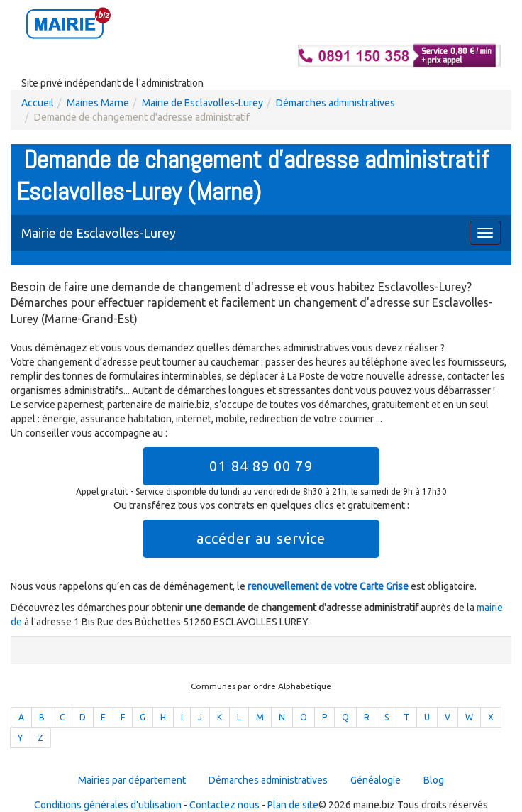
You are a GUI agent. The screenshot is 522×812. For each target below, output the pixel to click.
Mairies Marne (98, 103)
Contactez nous (224, 805)
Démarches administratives (335, 103)
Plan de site (293, 805)
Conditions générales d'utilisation (108, 805)
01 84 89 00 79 (261, 466)
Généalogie (376, 780)
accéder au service (261, 538)
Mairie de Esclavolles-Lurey (202, 103)
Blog (434, 780)
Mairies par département (132, 780)
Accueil (38, 103)
